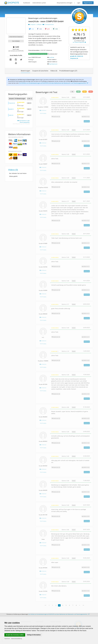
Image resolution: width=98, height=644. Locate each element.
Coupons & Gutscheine (40, 71)
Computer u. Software (35, 24)
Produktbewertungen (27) (68, 71)
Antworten (87, 121)
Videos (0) (54, 71)
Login (79, 3)
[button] (32, 29)
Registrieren (88, 3)
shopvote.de (12, 103)
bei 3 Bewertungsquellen (79, 42)
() (86, 117)
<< (45, 605)
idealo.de (11, 115)
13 (72, 92)
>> (83, 605)
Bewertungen (25, 71)
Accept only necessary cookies (15, 635)
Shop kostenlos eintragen (65, 3)
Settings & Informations (34, 635)
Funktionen (27, 3)
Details (74, 97)
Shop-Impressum (53, 64)
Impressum (7, 639)
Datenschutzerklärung (17, 639)
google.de (11, 109)
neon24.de (51, 57)
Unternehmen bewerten (16, 37)
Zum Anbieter (16, 41)
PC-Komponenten (48, 24)
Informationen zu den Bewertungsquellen (24, 121)
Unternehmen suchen (39, 3)
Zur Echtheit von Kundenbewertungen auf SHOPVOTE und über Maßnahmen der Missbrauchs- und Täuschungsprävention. (54, 83)
